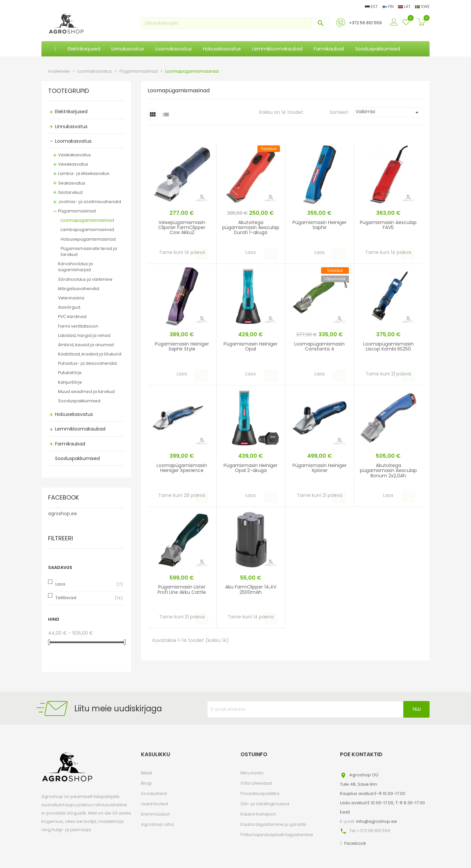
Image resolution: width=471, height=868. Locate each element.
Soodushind (154, 793)
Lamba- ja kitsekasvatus (84, 173)
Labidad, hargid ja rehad (84, 335)
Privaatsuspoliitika (260, 793)
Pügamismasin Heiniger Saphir (320, 225)
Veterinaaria (71, 298)
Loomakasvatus (73, 141)
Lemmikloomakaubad (80, 429)
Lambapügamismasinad (87, 230)
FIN (388, 6)
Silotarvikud (70, 192)
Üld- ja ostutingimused (265, 804)
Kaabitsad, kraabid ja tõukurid (90, 354)
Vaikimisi (388, 112)
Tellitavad (66, 598)
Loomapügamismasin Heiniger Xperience (182, 468)
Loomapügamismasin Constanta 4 (319, 346)
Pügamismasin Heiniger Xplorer (320, 468)
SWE (422, 6)
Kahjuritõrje (70, 382)
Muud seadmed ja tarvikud (86, 392)
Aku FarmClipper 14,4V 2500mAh (251, 589)
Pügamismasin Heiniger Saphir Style (182, 346)
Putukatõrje (70, 373)
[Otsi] (235, 23)
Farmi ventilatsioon (78, 326)
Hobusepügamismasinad (88, 239)
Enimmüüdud (155, 814)
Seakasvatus (72, 183)
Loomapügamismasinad (87, 220)
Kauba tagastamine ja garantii (273, 824)
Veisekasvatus (73, 164)
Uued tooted (155, 804)
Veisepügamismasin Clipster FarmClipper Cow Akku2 (182, 228)
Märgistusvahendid (79, 289)
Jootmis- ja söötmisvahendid (90, 202)
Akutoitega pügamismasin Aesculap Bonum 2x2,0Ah (388, 471)
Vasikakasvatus (74, 155)
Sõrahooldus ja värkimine (85, 279)
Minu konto (252, 773)
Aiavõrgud (69, 307)
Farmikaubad (70, 444)
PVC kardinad (72, 316)
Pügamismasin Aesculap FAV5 (388, 225)
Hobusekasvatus (74, 414)
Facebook (355, 843)
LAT (405, 6)
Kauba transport (258, 814)
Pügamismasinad (77, 211)
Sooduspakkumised (79, 401)
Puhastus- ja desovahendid (87, 363)
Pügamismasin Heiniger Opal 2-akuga (251, 468)
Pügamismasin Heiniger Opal (251, 346)
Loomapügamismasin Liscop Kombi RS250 (388, 346)
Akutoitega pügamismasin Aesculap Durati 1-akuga (251, 228)
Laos (60, 584)
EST (372, 6)
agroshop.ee (63, 513)
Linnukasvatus (71, 126)
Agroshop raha (157, 824)
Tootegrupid (68, 91)
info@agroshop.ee (377, 821)
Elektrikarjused (71, 112)
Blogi (146, 783)
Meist (147, 773)
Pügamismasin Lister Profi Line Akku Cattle (182, 589)
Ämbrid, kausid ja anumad (86, 345)
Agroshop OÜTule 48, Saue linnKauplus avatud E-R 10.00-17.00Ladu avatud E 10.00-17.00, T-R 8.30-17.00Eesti (382, 793)
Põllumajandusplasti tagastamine (277, 835)
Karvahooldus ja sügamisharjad (75, 267)
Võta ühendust (256, 783)
